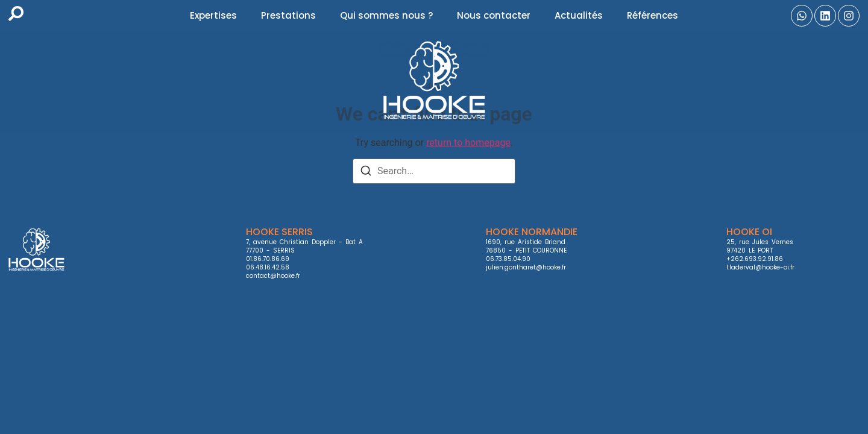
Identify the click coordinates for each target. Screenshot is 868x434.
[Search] (366, 173)
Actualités (579, 15)
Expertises (213, 15)
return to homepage (468, 143)
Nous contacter (494, 15)
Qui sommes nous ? (386, 15)
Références (653, 15)
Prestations (288, 15)
